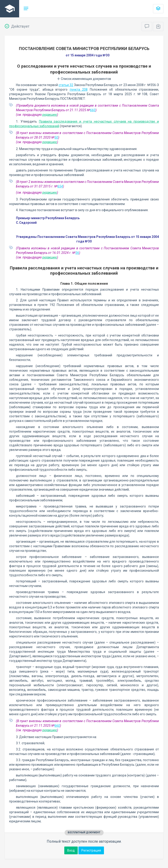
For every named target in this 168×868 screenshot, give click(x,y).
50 (56, 137)
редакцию (50, 115)
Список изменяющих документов (84, 79)
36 (77, 253)
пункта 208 (79, 89)
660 (93, 110)
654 (60, 186)
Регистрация (91, 850)
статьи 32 (66, 85)
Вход (71, 850)
